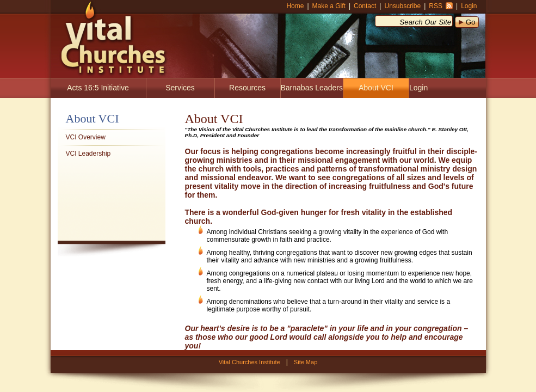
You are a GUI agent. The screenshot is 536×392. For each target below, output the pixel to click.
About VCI (376, 88)
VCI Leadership (88, 154)
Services (180, 88)
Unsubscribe (402, 6)
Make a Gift (329, 6)
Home (295, 6)
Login (469, 6)
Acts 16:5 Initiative (98, 88)
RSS (436, 6)
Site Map (306, 362)
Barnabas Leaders (312, 88)
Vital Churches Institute (109, 38)
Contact (365, 6)
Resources (247, 88)
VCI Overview (86, 137)
